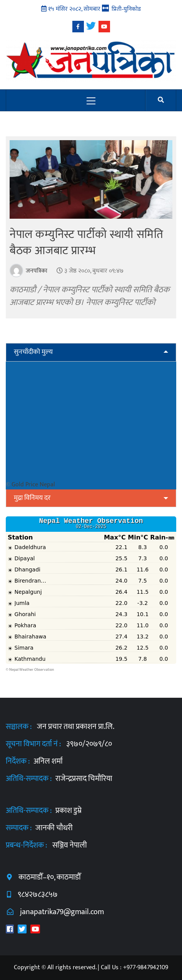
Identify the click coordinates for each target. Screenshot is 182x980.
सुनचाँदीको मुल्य (33, 352)
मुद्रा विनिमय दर (32, 498)
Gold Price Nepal (33, 485)
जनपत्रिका (36, 271)
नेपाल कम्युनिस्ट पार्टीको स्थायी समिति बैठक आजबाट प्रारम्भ (86, 243)
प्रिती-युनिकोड (126, 9)
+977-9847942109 (146, 967)
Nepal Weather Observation (32, 670)
